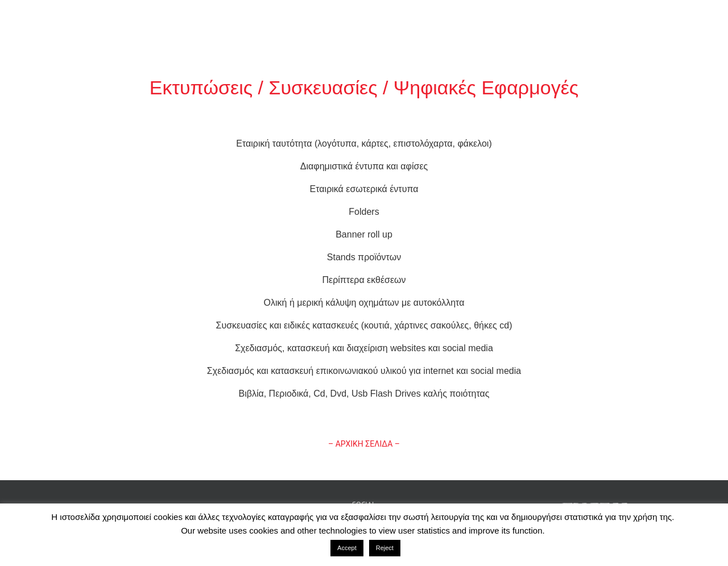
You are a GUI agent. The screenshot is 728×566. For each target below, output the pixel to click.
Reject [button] (385, 548)
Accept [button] (347, 548)
